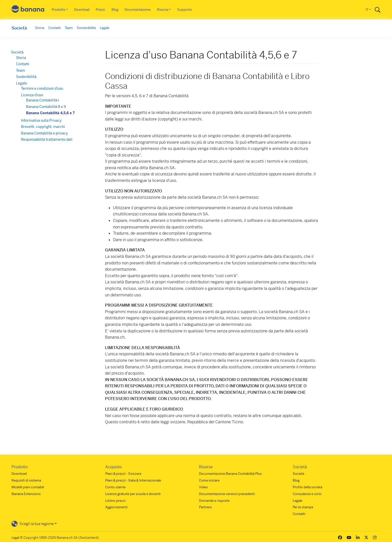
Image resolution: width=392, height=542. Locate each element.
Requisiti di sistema (26, 480)
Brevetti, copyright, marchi (43, 127)
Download (82, 10)
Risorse (163, 10)
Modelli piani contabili (28, 487)
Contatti (54, 28)
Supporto (185, 10)
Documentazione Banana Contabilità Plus (230, 474)
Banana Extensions (26, 494)
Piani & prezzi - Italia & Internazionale (133, 480)
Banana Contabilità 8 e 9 (46, 107)
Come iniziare (209, 480)
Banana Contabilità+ (43, 100)
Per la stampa (303, 507)
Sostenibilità (86, 28)
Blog (115, 10)
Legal (15, 538)
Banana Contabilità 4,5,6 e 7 (51, 113)
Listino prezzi (115, 501)
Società (19, 28)
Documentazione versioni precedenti (227, 494)
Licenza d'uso (32, 95)
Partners (205, 507)
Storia (40, 28)
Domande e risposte (214, 501)
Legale (104, 28)
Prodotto (59, 10)
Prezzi (100, 10)
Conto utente (115, 487)
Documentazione (137, 10)
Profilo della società (307, 487)
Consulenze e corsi (307, 494)
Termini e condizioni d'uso (42, 88)
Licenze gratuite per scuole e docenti (133, 494)
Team (69, 28)
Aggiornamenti (116, 507)
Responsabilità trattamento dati (47, 139)
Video (203, 487)
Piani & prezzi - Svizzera (123, 474)
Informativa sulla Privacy (42, 120)
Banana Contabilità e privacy (45, 133)
